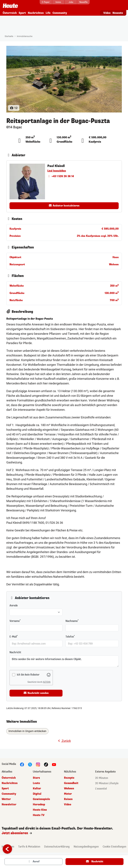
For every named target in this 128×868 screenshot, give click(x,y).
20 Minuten (102, 777)
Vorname (15, 620)
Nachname (72, 620)
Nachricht (15, 651)
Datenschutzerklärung (57, 845)
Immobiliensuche (25, 35)
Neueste (118, 12)
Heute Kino (40, 809)
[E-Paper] (46, 2)
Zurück (64, 740)
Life (48, 12)
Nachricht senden (36, 692)
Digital (37, 793)
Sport (22, 12)
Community (60, 12)
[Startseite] (10, 4)
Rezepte (69, 777)
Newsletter (9, 803)
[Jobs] (71, 2)
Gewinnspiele (41, 798)
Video (107, 12)
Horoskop (39, 803)
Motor (68, 793)
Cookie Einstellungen (114, 845)
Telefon (70, 636)
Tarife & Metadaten (29, 845)
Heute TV (39, 814)
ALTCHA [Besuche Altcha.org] (47, 681)
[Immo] (58, 2)
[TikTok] (46, 763)
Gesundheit (71, 782)
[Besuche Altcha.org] (49, 674)
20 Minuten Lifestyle (107, 782)
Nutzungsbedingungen (86, 845)
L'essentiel (101, 787)
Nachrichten (36, 12)
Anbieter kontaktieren (64, 205)
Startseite (9, 35)
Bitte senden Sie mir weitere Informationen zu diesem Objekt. (64, 660)
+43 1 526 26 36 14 (61, 175)
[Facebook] (22, 763)
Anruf (33, 862)
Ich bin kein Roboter (28, 674)
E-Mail (13, 636)
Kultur (37, 787)
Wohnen (69, 787)
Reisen (68, 798)
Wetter (6, 798)
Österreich (10, 12)
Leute (36, 782)
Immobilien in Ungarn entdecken (27, 730)
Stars (36, 777)
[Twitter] (30, 763)
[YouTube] (54, 763)
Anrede (14, 604)
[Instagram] (38, 763)
